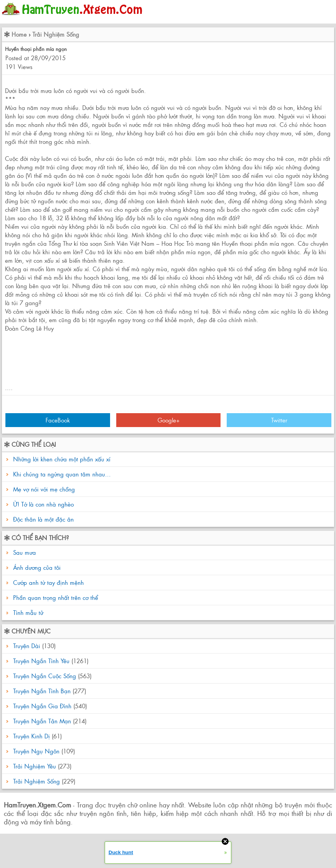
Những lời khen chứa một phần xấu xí (62, 459)
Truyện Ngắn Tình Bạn (42, 691)
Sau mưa (24, 552)
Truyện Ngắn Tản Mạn (42, 721)
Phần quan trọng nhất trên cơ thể (55, 597)
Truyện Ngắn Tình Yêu (41, 661)
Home (19, 34)
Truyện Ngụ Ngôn (36, 751)
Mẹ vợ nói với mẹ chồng (44, 489)
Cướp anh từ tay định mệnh (48, 582)
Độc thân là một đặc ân (43, 519)
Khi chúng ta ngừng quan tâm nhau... (62, 474)
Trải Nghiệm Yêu (35, 766)
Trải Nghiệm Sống (56, 34)
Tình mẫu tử (27, 612)
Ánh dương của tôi (36, 567)
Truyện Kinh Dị (31, 736)
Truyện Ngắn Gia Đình (42, 706)
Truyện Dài (27, 646)
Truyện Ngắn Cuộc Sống (45, 676)
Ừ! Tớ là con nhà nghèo (43, 504)
